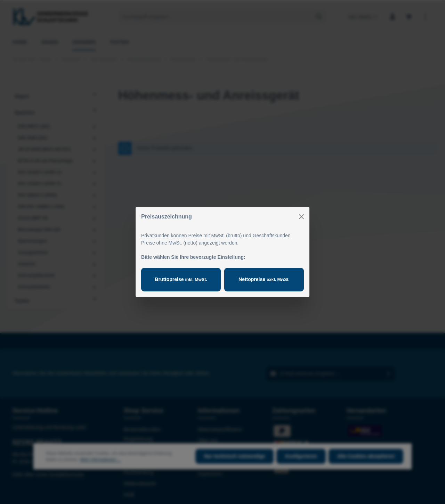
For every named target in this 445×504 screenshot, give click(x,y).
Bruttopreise (181, 279)
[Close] (301, 217)
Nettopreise (264, 279)
